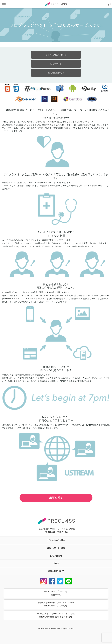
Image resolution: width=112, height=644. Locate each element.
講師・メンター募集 (56, 548)
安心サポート (56, 64)
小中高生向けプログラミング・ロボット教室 (56, 616)
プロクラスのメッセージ (56, 55)
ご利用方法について (56, 73)
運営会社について (56, 571)
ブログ (56, 563)
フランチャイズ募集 (56, 540)
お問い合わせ (56, 556)
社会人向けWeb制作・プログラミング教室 (56, 604)
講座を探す (56, 498)
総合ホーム (56, 593)
